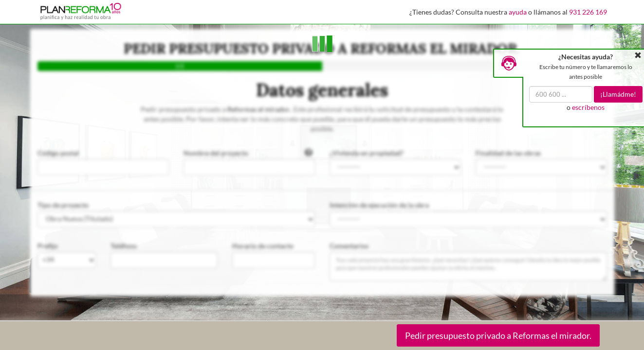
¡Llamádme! (618, 94)
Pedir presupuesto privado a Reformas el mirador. (498, 335)
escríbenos (588, 107)
